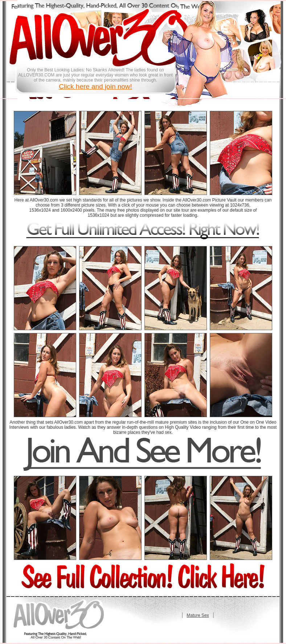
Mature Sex (198, 615)
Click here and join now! (95, 86)
